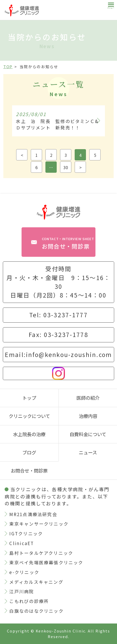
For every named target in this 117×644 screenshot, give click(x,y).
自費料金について (88, 434)
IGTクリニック (26, 533)
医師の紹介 (88, 398)
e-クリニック (24, 572)
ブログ (29, 452)
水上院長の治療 (29, 434)
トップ (29, 398)
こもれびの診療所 (29, 601)
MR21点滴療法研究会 (33, 514)
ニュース (88, 452)
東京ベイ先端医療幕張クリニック (46, 562)
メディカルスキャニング (36, 582)
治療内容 (88, 416)
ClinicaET (22, 543)
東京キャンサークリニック (39, 524)
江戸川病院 (22, 591)
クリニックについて (29, 416)
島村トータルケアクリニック (41, 553)
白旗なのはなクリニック (36, 611)
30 (66, 167)
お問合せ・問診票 (68, 243)
